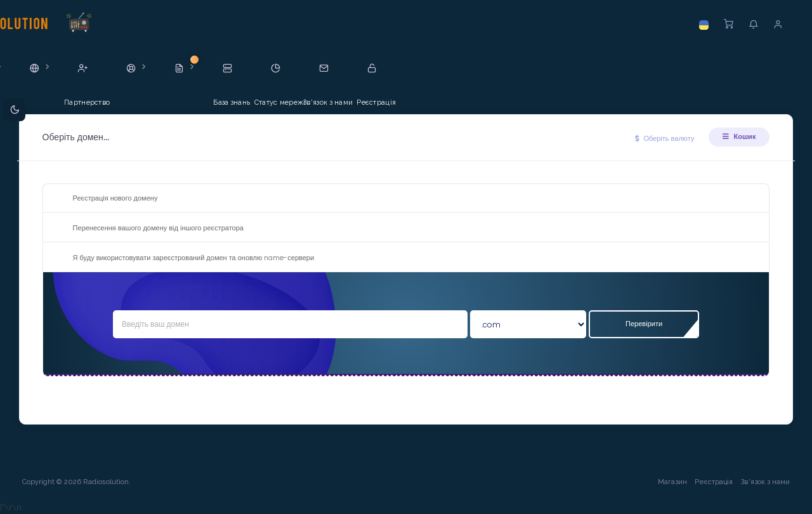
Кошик (736, 136)
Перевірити (642, 324)
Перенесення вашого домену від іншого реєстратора (151, 228)
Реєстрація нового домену (108, 199)
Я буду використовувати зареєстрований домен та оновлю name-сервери (186, 258)
